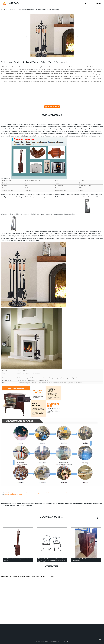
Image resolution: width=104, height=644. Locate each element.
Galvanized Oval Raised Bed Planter (13, 495)
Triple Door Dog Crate (70, 503)
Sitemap (66, 641)
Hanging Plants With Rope (12, 505)
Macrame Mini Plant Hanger (45, 503)
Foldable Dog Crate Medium (84, 503)
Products (12, 10)
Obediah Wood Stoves (26, 505)
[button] (85, 4)
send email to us (52, 107)
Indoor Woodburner (31, 503)
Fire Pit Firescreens (58, 503)
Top (100, 640)
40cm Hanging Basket (7, 503)
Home (5, 10)
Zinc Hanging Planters (19, 503)
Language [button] (98, 4)
